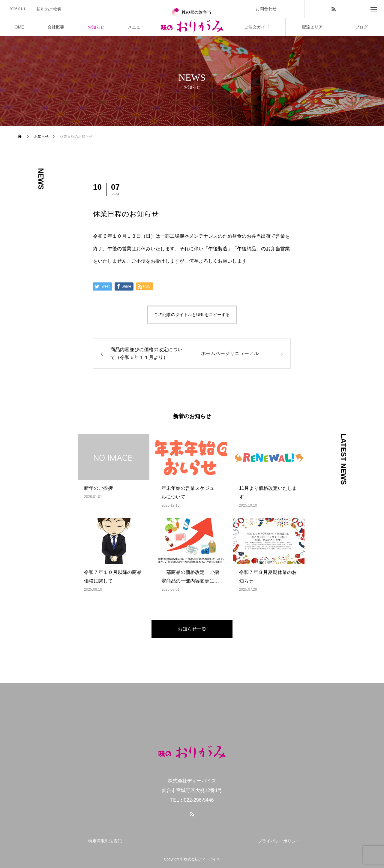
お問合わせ (266, 9)
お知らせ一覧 (192, 629)
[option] (78, 9)
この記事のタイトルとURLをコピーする (192, 315)
